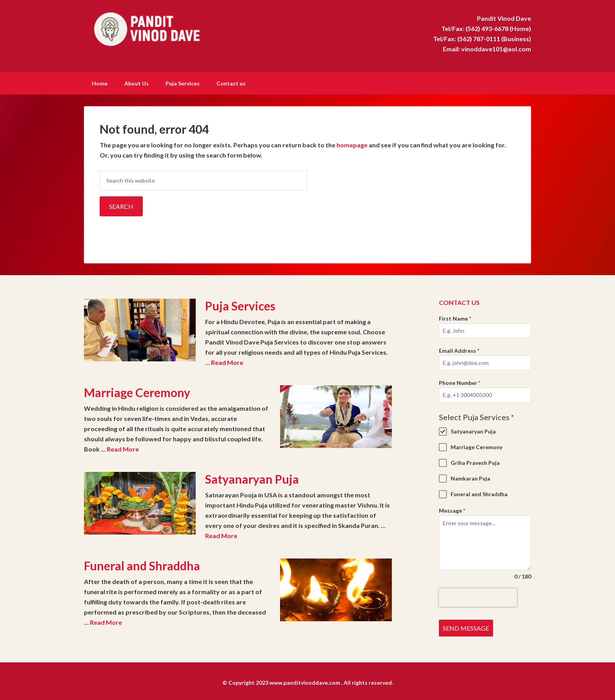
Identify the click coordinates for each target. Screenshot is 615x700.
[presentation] (478, 597)
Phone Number (460, 382)
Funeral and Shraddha (142, 565)
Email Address (459, 350)
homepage (352, 144)
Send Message (466, 627)
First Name (455, 318)
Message (452, 510)
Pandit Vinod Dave (151, 27)
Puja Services (240, 305)
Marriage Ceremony (137, 392)
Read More (227, 362)
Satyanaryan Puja (252, 478)
